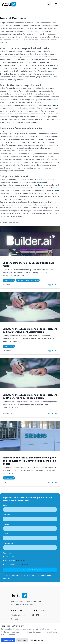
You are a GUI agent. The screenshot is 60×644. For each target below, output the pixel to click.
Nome (5, 505)
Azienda (6, 534)
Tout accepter (8, 640)
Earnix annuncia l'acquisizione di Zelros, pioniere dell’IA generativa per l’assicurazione (30, 330)
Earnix (41, 185)
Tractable (45, 65)
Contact (14, 619)
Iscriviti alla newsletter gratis (30, 570)
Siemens (13, 108)
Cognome (6, 515)
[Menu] (56, 4)
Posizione (6, 524)
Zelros (56, 191)
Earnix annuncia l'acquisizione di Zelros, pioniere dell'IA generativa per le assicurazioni (30, 396)
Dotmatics (53, 105)
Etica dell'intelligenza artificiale (28, 280)
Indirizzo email (8, 543)
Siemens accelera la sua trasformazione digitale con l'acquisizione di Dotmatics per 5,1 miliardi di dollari (30, 461)
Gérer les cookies (37, 640)
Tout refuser (22, 640)
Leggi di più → (52, 285)
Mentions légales (18, 615)
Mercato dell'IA (9, 280)
